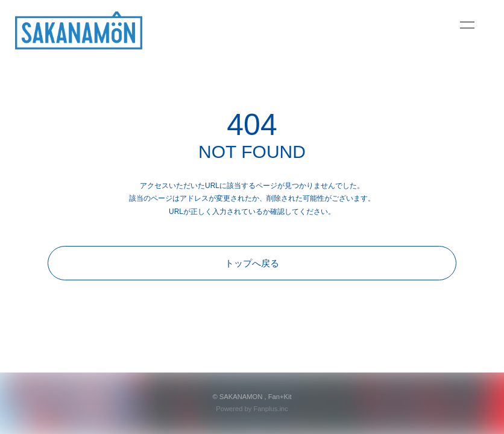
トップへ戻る (252, 263)
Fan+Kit (280, 397)
